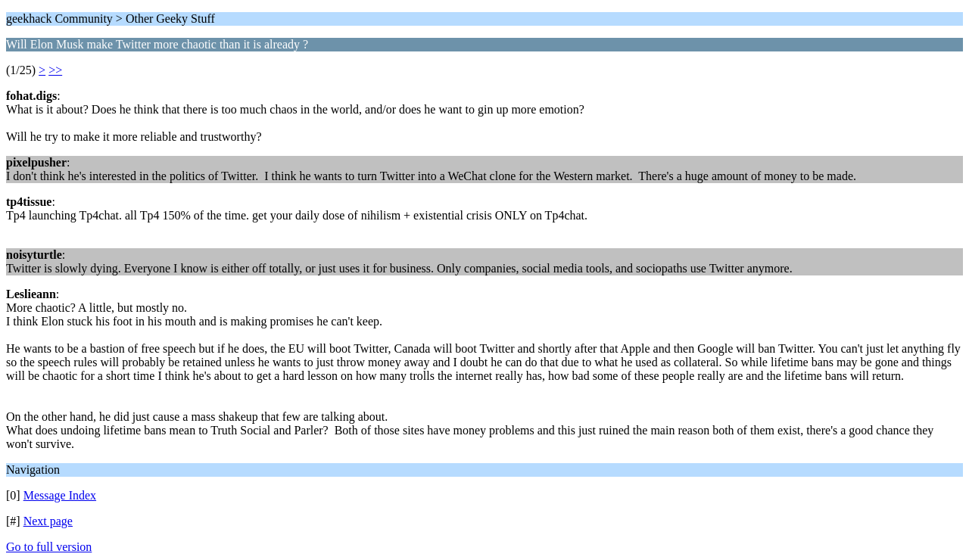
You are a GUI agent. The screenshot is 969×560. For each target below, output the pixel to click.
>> (55, 70)
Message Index (60, 495)
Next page (48, 521)
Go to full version (49, 547)
